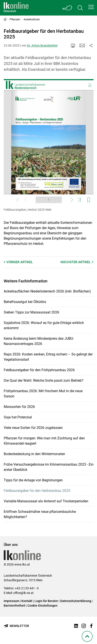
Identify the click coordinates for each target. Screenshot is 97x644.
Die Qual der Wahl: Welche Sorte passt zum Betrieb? (44, 380)
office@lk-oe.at (23, 593)
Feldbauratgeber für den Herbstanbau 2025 (37, 491)
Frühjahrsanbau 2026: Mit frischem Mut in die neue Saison (43, 394)
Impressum (11, 601)
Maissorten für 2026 (19, 407)
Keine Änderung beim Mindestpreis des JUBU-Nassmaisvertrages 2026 (39, 341)
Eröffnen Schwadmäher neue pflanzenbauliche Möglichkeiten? (40, 514)
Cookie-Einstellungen (42, 606)
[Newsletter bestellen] (16, 626)
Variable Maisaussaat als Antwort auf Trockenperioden (46, 501)
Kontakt (27, 601)
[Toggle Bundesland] (68, 8)
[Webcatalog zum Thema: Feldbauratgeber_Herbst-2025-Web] (49, 142)
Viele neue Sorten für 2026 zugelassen (33, 428)
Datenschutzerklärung (76, 601)
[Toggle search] (80, 8)
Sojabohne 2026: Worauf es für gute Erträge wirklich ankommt (44, 325)
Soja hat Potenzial (18, 417)
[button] (91, 7)
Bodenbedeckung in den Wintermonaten (34, 454)
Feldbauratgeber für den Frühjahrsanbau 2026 (39, 370)
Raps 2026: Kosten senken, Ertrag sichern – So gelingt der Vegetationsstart (48, 357)
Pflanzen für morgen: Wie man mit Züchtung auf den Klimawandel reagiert (44, 441)
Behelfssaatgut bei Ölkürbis (25, 302)
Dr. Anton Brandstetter (42, 45)
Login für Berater (46, 601)
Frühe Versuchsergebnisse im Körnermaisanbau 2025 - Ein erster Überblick (49, 467)
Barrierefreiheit (15, 606)
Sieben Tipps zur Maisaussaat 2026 (31, 312)
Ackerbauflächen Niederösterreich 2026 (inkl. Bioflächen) (47, 291)
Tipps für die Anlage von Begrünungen (33, 480)
